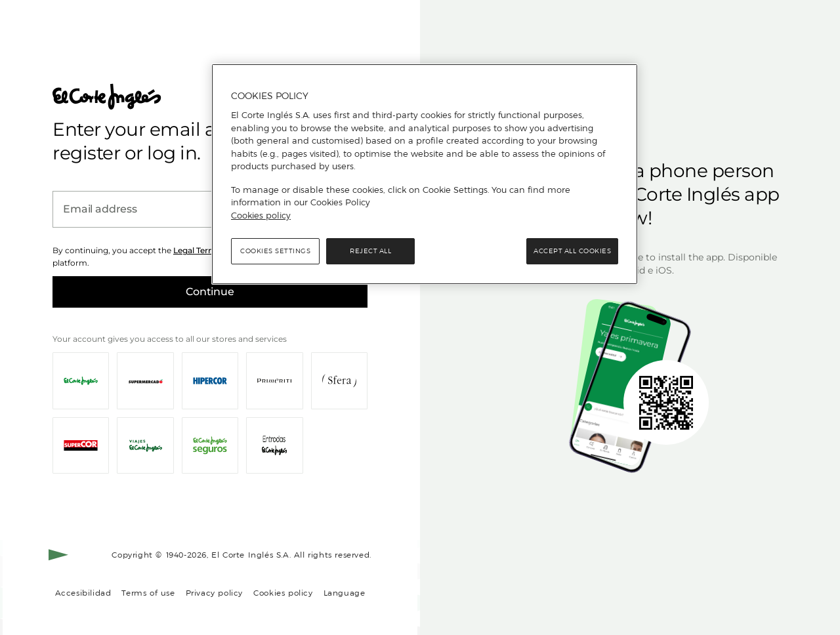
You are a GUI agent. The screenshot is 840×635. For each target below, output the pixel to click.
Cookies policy (283, 593)
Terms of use (148, 593)
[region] (425, 174)
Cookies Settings (275, 251)
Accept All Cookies (572, 251)
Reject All (370, 251)
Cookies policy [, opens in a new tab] (261, 215)
